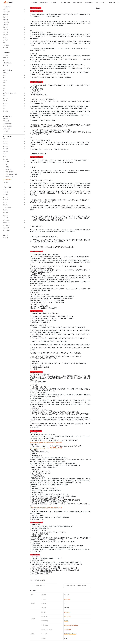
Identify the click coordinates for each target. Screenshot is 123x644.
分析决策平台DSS (77, 3)
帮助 (4, 43)
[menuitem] (34, 3)
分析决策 (5, 40)
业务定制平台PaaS (65, 3)
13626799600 (67, 630)
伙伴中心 (5, 20)
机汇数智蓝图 (34, 3)
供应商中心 (6, 22)
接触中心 (5, 14)
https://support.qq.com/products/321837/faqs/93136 (46, 448)
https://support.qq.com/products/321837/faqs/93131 (46, 508)
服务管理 (5, 32)
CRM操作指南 (44, 3)
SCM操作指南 (54, 3)
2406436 (66, 621)
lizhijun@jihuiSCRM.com (70, 634)
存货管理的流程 (7, 63)
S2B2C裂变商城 (111, 3)
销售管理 (5, 30)
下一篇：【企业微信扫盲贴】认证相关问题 (75, 586)
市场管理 (5, 27)
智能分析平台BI (89, 3)
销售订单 (5, 58)
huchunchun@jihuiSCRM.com (71, 625)
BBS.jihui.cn (67, 612)
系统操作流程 (7, 12)
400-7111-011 (67, 617)
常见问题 (5, 48)
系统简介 (5, 9)
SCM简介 (6, 55)
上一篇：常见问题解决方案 (38, 586)
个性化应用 (6, 45)
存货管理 (5, 65)
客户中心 (5, 17)
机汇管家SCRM (100, 3)
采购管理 (5, 35)
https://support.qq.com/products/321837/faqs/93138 (46, 442)
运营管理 (5, 37)
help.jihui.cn (67, 599)
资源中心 (5, 25)
